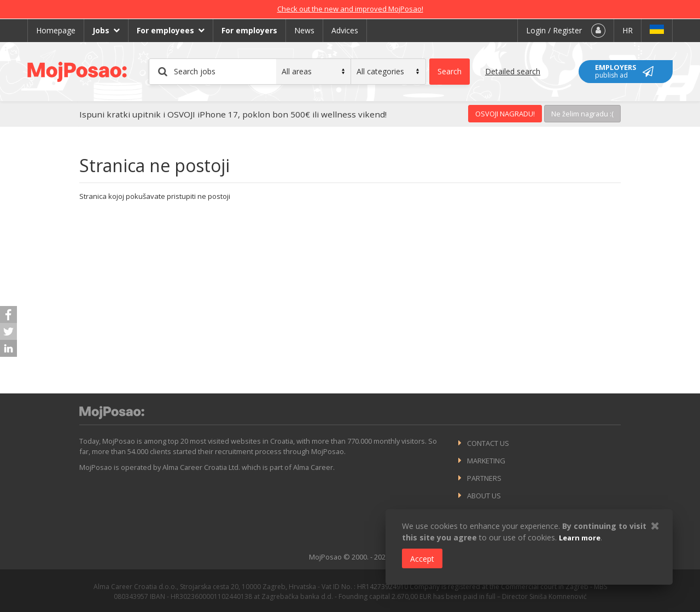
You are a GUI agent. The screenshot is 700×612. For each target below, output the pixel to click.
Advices (345, 30)
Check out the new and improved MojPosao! (350, 9)
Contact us (488, 443)
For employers (249, 30)
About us (484, 496)
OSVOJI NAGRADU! (505, 114)
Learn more (580, 538)
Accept (422, 559)
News (304, 30)
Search (450, 71)
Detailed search (513, 71)
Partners (484, 478)
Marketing (486, 461)
